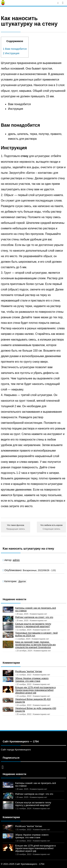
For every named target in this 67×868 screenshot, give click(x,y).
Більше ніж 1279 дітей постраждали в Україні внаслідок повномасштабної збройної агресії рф (35, 690)
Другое (22, 581)
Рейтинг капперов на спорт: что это (34, 617)
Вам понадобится (15, 49)
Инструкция (11, 53)
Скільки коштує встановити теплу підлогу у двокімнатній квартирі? (33, 625)
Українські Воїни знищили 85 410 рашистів (33, 700)
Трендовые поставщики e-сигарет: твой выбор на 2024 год (36, 634)
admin (16, 560)
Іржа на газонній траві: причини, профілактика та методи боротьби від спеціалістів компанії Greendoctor (35, 645)
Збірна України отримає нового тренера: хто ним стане (32, 680)
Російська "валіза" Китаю (29, 671)
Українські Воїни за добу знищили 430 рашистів (36, 710)
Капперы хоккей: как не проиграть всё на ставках (36, 609)
